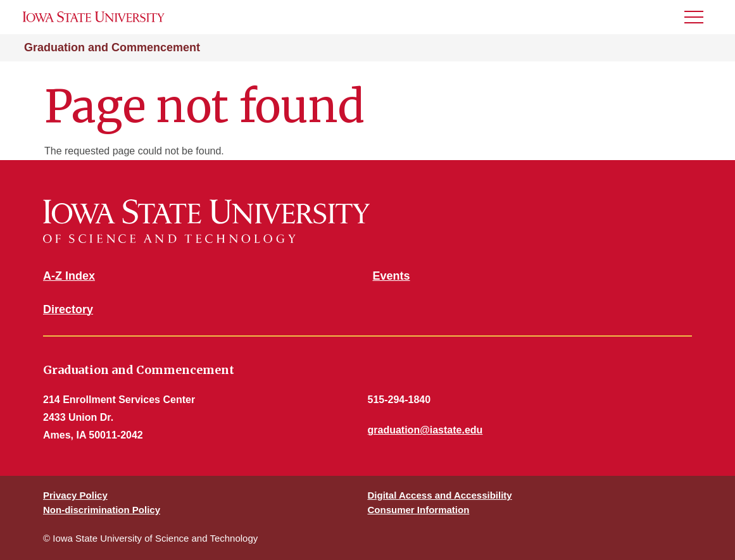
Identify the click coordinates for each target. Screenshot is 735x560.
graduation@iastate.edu (425, 430)
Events (392, 276)
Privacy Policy (75, 495)
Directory (68, 309)
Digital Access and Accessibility (440, 495)
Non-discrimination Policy (102, 510)
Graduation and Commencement (112, 47)
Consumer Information (419, 510)
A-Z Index (69, 276)
